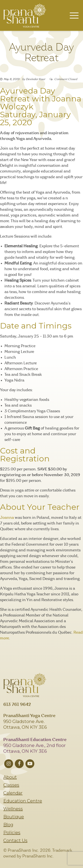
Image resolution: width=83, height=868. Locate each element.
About (10, 777)
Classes (11, 785)
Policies (12, 833)
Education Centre (23, 801)
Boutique (14, 817)
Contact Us (15, 840)
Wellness (13, 809)
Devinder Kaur (36, 79)
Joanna (7, 518)
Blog (8, 825)
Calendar (13, 793)
